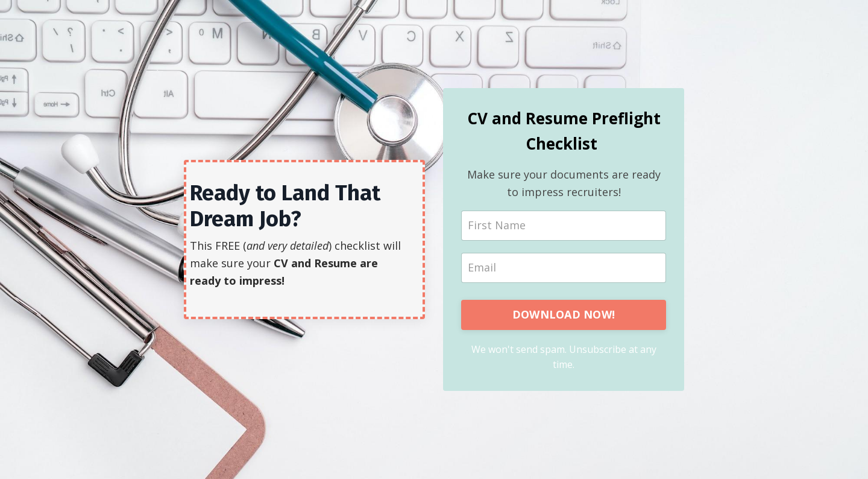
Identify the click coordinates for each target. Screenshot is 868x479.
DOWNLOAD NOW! (564, 314)
